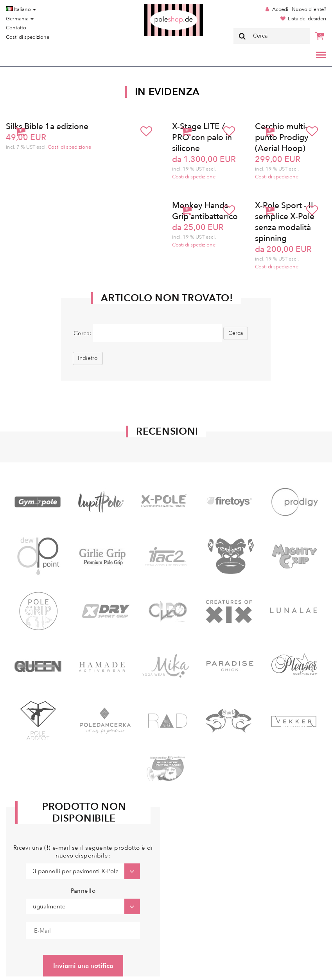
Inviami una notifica (83, 966)
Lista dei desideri (307, 19)
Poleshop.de (155, 6)
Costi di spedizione (28, 37)
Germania (20, 19)
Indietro (88, 358)
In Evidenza (167, 92)
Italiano (21, 9)
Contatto (16, 28)
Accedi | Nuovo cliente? (299, 9)
